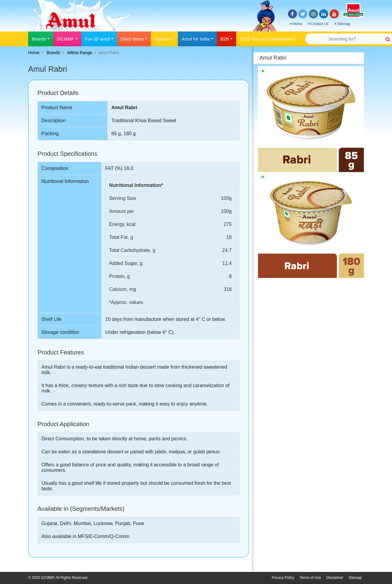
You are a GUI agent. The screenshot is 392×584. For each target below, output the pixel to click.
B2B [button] (225, 39)
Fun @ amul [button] (97, 39)
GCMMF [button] (65, 39)
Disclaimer (335, 578)
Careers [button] (163, 39)
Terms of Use (310, 578)
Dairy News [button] (132, 39)
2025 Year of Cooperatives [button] (267, 39)
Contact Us (319, 24)
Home (296, 24)
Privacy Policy (283, 578)
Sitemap (343, 24)
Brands (53, 53)
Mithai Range (80, 53)
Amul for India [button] (196, 39)
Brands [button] (39, 39)
